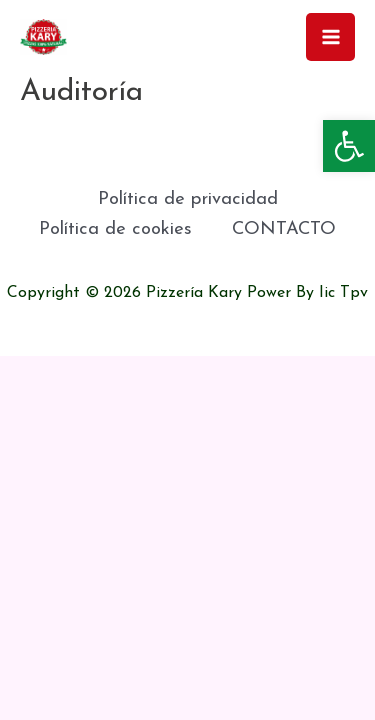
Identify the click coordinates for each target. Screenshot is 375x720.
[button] (349, 146)
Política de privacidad (188, 199)
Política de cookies (115, 229)
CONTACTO (284, 229)
